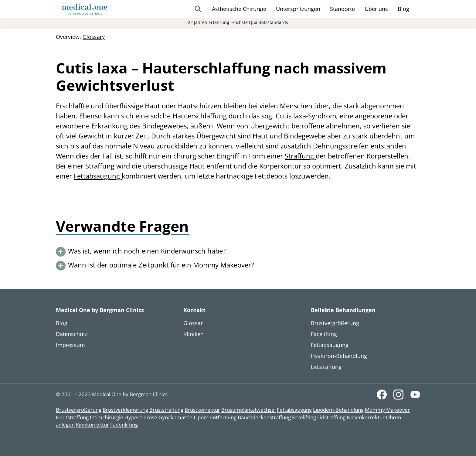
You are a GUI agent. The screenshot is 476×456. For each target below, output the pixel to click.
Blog (403, 9)
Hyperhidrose (141, 417)
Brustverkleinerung (125, 410)
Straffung (300, 156)
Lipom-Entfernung (215, 417)
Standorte (342, 9)
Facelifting (304, 417)
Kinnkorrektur (92, 425)
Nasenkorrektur (366, 417)
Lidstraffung (331, 417)
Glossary (94, 37)
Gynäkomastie (175, 417)
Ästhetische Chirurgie (239, 9)
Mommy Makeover (387, 410)
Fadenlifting (124, 425)
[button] (238, 252)
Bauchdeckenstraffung (264, 417)
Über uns (376, 9)
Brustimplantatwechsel (248, 410)
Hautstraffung (72, 417)
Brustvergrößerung (79, 410)
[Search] (198, 9)
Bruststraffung (166, 410)
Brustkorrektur (202, 410)
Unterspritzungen (298, 9)
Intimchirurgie (107, 417)
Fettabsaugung (98, 176)
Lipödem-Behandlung (338, 410)
